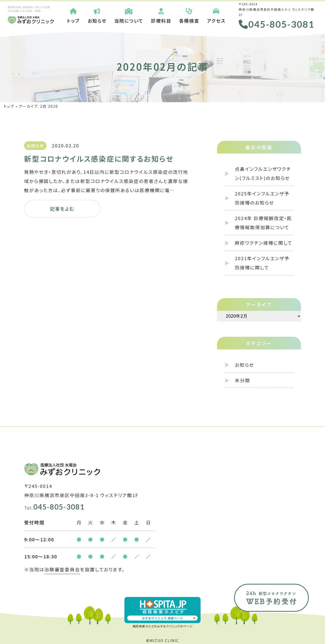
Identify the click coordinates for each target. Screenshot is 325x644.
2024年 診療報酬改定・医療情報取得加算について (263, 223)
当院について (129, 15)
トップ (74, 15)
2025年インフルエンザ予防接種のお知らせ (262, 198)
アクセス (216, 15)
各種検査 (189, 15)
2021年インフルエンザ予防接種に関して (262, 263)
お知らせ (97, 15)
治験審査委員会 (62, 569)
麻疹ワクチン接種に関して (264, 243)
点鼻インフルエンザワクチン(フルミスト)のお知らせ (263, 173)
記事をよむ (62, 209)
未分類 (242, 380)
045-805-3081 (277, 24)
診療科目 (161, 15)
